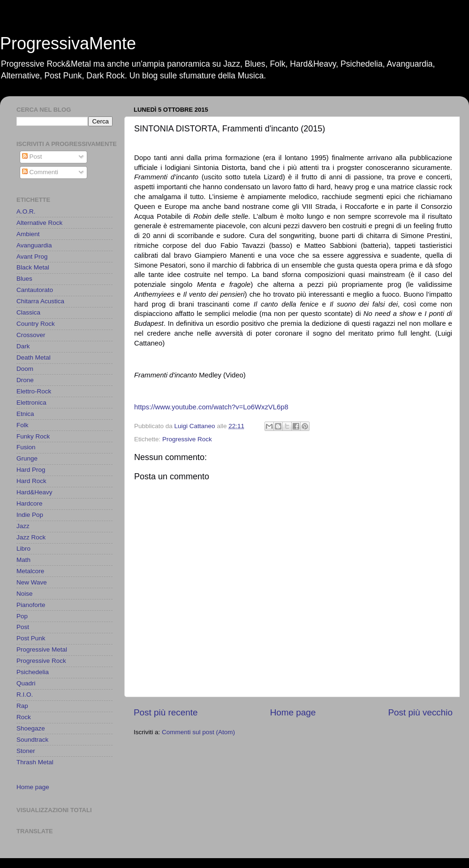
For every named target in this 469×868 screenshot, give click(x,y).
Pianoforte (31, 605)
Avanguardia (34, 245)
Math (23, 560)
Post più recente (166, 712)
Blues (24, 279)
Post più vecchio (420, 712)
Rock (24, 717)
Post (32, 157)
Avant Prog (32, 257)
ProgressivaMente (68, 43)
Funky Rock (33, 436)
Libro (23, 549)
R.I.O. (25, 695)
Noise (25, 594)
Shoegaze (31, 728)
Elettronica (31, 403)
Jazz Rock (31, 537)
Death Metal (34, 357)
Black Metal (33, 267)
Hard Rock (31, 481)
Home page (293, 712)
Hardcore (30, 503)
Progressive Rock (187, 439)
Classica (28, 312)
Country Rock (36, 324)
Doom (25, 369)
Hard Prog (31, 470)
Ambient (28, 234)
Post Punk (31, 638)
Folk (23, 425)
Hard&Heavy (34, 492)
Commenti (40, 172)
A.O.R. (26, 211)
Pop (22, 616)
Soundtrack (32, 740)
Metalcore (30, 571)
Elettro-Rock (34, 391)
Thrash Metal (35, 762)
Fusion (26, 447)
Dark (23, 346)
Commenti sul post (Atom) (198, 732)
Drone (25, 380)
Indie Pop (30, 515)
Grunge (27, 458)
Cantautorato (35, 290)
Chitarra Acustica (40, 301)
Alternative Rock (39, 223)
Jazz (23, 526)
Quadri (26, 683)
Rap (22, 706)
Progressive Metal (42, 649)
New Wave (32, 582)
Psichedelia (33, 672)
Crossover (31, 335)
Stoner (26, 751)
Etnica (25, 414)
